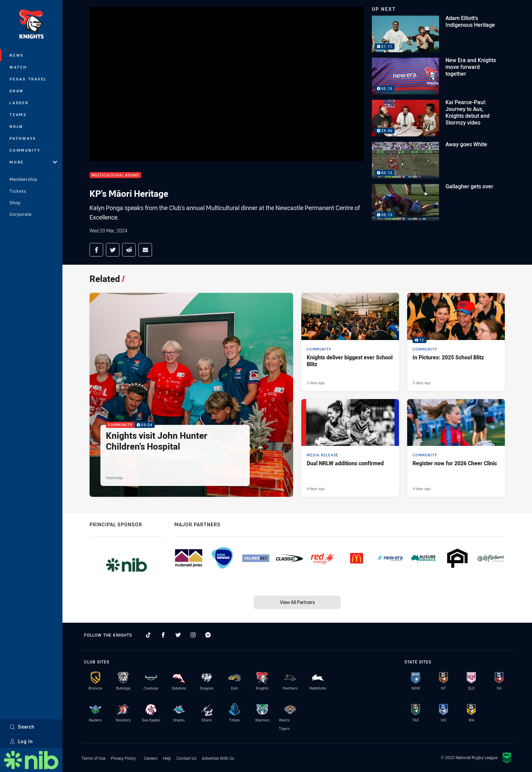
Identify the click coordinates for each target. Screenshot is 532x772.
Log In (21, 741)
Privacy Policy (123, 758)
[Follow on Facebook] (163, 635)
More (33, 162)
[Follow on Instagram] (193, 635)
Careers (151, 758)
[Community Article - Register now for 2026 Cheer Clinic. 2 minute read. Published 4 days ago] (456, 448)
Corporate (21, 214)
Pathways (23, 138)
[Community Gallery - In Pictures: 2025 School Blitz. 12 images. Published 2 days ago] (456, 342)
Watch (18, 67)
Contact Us (186, 758)
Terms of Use (93, 758)
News (17, 55)
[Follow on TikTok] (148, 635)
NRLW (16, 126)
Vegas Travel (28, 79)
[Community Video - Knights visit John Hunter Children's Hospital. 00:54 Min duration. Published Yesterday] (191, 395)
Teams (18, 115)
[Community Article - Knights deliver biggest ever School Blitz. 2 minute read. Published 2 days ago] (350, 342)
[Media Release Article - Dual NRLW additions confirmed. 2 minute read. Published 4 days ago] (350, 448)
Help (167, 758)
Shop (15, 203)
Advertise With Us (218, 758)
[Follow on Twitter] (178, 635)
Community (25, 150)
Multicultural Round (115, 175)
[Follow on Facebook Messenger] (208, 635)
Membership (23, 179)
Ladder (19, 103)
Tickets (18, 191)
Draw (17, 91)
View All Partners (297, 602)
